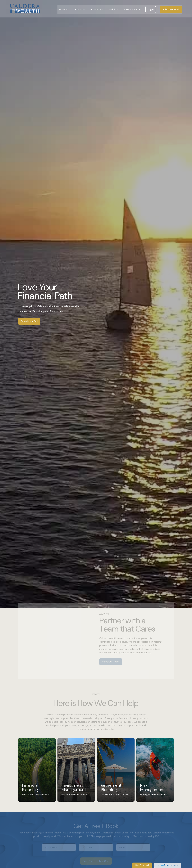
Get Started (142, 865)
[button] (63, 8)
